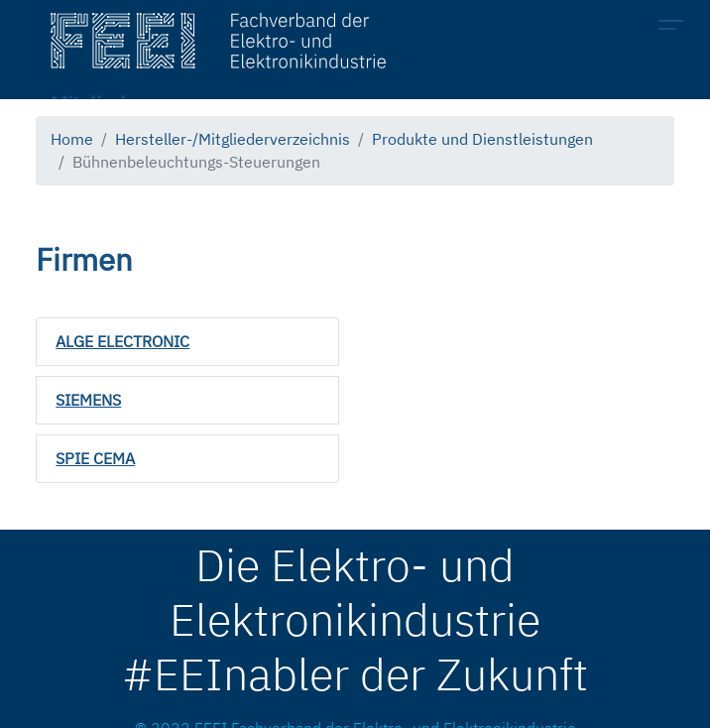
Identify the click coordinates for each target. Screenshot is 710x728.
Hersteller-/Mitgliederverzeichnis (233, 139)
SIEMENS (88, 400)
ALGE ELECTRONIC (122, 341)
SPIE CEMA (95, 458)
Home (72, 139)
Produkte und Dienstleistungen (482, 139)
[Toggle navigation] (677, 28)
